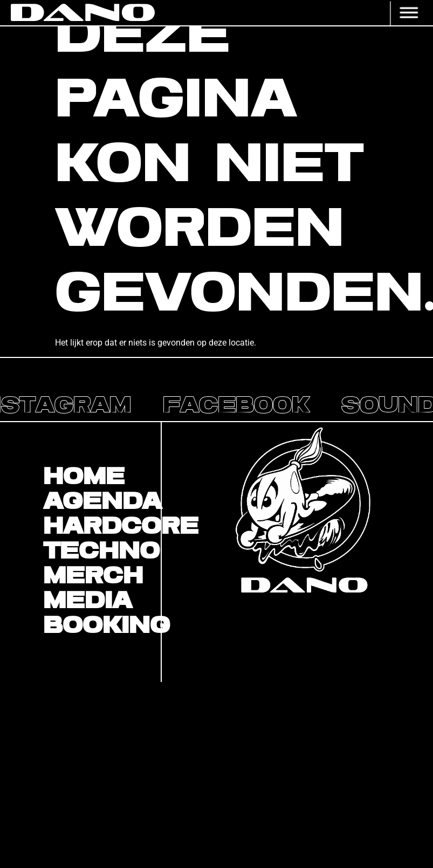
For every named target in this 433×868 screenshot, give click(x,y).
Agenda (102, 502)
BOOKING (102, 626)
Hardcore (102, 527)
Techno (101, 552)
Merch (93, 576)
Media (88, 601)
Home (84, 477)
